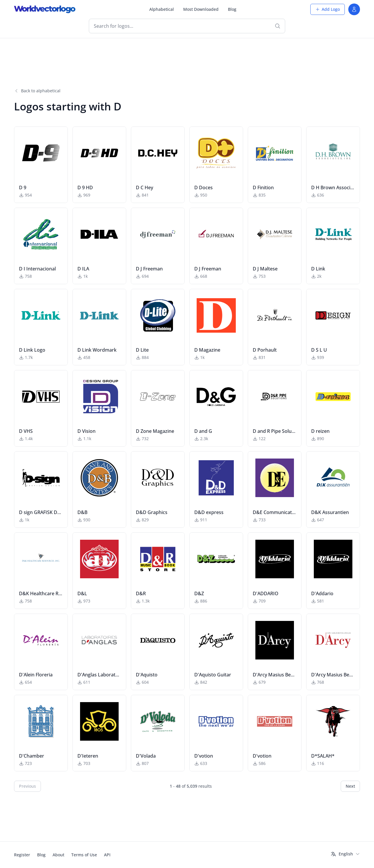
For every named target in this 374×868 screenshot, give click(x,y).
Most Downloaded (201, 9)
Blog (232, 9)
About (58, 855)
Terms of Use (84, 855)
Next (350, 786)
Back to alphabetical (37, 91)
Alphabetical (162, 9)
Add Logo (328, 9)
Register (22, 855)
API (107, 855)
